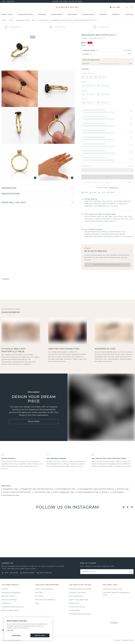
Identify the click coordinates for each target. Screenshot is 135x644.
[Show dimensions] (33, 37)
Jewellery (129, 14)
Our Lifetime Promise (93, 229)
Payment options (8, 596)
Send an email (29, 573)
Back (4, 20)
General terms (128, 640)
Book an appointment (10, 611)
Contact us (114, 188)
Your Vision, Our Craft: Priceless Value (100, 214)
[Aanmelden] (131, 572)
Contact (5, 589)
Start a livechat (46, 573)
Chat (84, 193)
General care (74, 603)
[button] (107, 111)
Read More (34, 422)
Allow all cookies (40, 635)
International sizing (77, 607)
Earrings (103, 14)
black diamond (44, 20)
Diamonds (42, 14)
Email (93, 193)
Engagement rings (25, 14)
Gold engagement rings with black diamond (95, 489)
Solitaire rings (122, 489)
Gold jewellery (117, 492)
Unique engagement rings (87, 492)
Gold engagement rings (64, 489)
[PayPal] (3, 630)
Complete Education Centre (80, 614)
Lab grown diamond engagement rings (116, 594)
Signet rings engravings (79, 600)
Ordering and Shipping (11, 593)
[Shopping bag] (132, 7)
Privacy (117, 640)
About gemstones (76, 596)
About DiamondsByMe (44, 589)
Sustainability (75, 611)
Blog (37, 603)
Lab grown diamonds (77, 593)
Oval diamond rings (10, 495)
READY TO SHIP (7, 14)
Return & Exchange (9, 600)
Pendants (116, 14)
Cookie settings (16, 635)
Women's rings (57, 14)
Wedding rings (88, 14)
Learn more (10, 630)
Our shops (39, 596)
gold (34, 20)
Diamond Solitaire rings (112, 589)
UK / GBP (115, 7)
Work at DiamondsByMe (45, 600)
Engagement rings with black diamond (36, 489)
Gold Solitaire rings (41, 492)
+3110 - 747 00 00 (8, 1)
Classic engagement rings (63, 492)
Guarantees (6, 603)
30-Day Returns (91, 199)
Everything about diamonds (80, 589)
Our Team (39, 593)
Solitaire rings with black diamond (16, 492)
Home (11, 20)
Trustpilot (85, 69)
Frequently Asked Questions (13, 607)
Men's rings (73, 14)
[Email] (105, 572)
